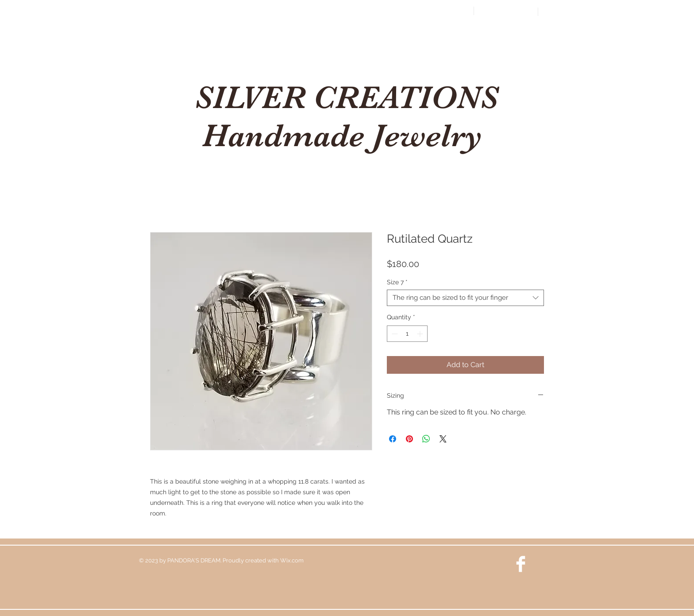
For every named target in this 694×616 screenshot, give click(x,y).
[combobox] (465, 298)
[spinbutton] (407, 334)
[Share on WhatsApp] (426, 439)
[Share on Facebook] (393, 439)
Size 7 (397, 282)
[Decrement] (394, 334)
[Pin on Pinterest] (409, 439)
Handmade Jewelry (346, 136)
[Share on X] (443, 439)
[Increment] (421, 334)
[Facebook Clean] (521, 564)
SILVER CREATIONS (346, 97)
